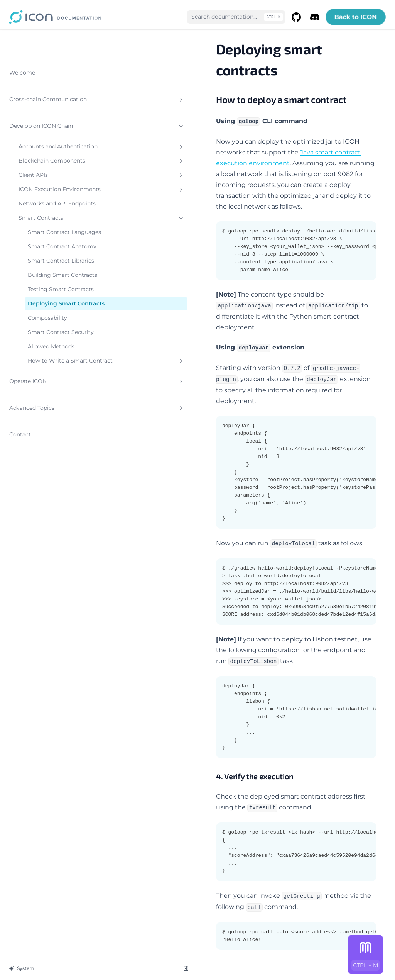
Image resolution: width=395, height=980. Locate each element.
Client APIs (52, 175)
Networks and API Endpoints (43, 215)
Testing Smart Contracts (47, 342)
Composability (47, 382)
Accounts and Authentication (52, 134)
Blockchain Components (52, 156)
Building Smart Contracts (49, 319)
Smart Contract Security (49, 401)
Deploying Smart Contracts (52, 364)
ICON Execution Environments (52, 193)
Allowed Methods (51, 419)
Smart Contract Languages (49, 252)
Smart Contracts (52, 234)
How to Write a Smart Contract (57, 437)
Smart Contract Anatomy (49, 274)
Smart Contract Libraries (49, 297)
